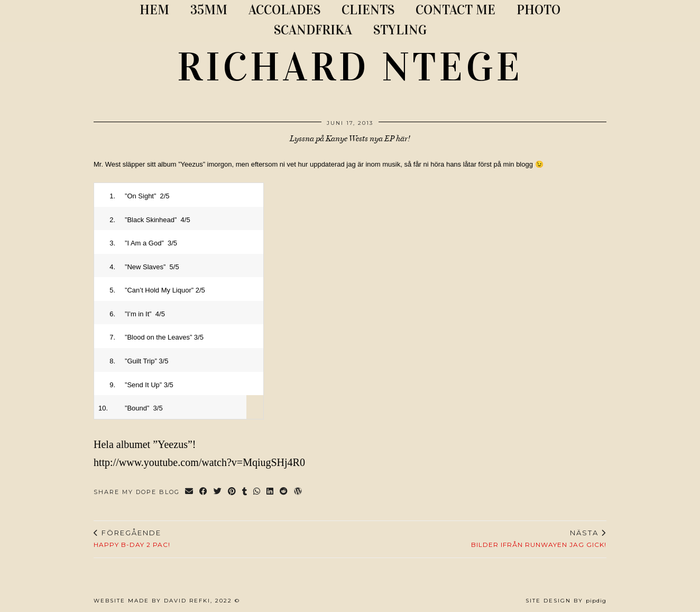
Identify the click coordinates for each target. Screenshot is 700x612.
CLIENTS (368, 10)
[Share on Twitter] (218, 492)
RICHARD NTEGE (350, 67)
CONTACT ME (455, 10)
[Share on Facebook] (204, 492)
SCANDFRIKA (313, 30)
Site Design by (566, 601)
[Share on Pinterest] (232, 492)
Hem (154, 10)
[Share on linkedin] (270, 492)
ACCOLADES (284, 10)
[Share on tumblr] (245, 492)
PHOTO (538, 10)
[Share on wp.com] (298, 492)
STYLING (400, 30)
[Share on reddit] (284, 492)
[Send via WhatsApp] (257, 492)
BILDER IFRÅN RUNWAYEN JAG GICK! (539, 538)
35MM (209, 10)
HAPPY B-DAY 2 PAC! (132, 538)
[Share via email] (190, 492)
